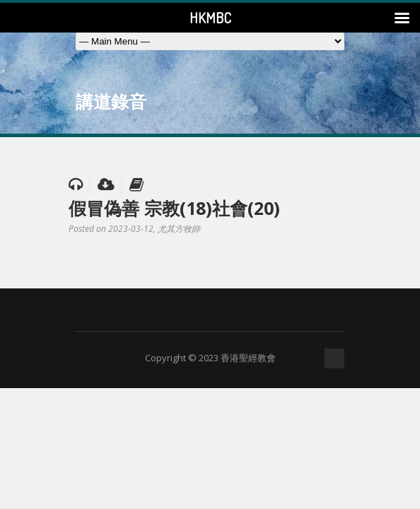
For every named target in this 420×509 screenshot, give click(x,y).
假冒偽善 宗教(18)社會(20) (174, 208)
